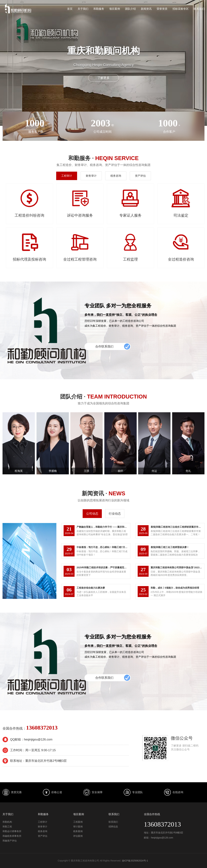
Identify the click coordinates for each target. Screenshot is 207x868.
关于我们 (83, 9)
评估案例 (78, 836)
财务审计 (91, 176)
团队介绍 (130, 9)
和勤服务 (99, 9)
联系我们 (199, 9)
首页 (70, 9)
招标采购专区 (181, 9)
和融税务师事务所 (12, 836)
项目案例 (115, 9)
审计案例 (78, 827)
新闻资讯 (146, 9)
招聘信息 (113, 827)
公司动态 (92, 514)
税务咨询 (116, 176)
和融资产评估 (10, 841)
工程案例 (78, 822)
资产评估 (140, 176)
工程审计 (67, 176)
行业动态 (115, 514)
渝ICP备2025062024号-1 (135, 861)
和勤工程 (7, 827)
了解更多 (103, 78)
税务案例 (78, 831)
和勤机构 (7, 822)
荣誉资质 (162, 9)
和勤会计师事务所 (12, 831)
